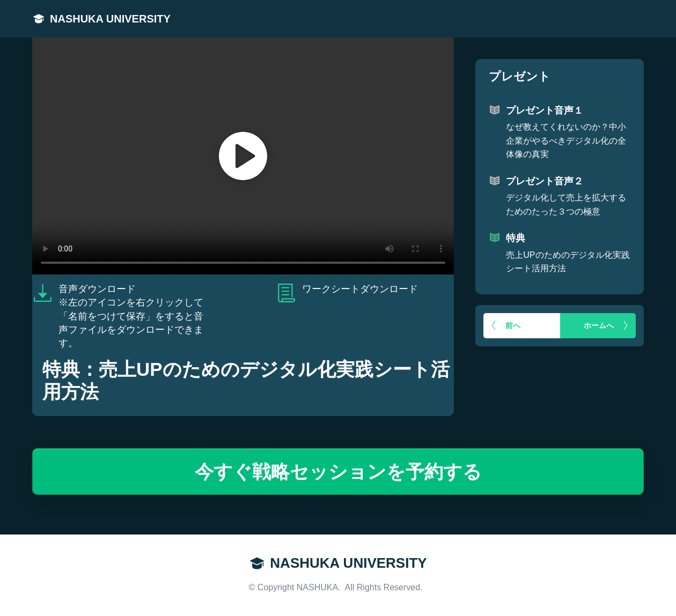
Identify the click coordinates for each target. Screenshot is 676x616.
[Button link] (522, 326)
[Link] (39, 19)
